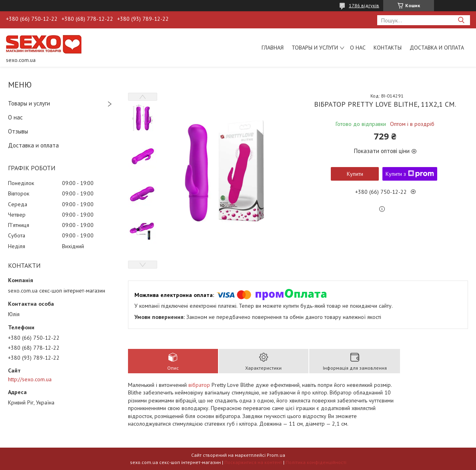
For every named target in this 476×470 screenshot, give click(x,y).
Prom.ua (276, 455)
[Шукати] (461, 20)
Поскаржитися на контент (253, 462)
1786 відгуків (364, 5)
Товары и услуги (315, 48)
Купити (355, 174)
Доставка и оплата (437, 48)
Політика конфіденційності (316, 462)
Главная (273, 48)
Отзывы (18, 131)
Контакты (388, 48)
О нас (358, 48)
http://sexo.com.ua (30, 379)
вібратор (199, 385)
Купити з (410, 174)
